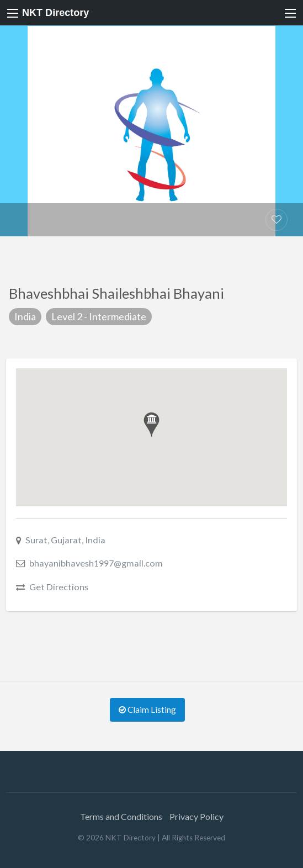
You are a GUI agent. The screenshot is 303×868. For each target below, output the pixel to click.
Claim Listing (147, 710)
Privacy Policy (196, 816)
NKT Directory (55, 13)
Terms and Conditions (121, 816)
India (25, 316)
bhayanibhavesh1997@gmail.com (96, 563)
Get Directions (59, 587)
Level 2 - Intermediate (99, 316)
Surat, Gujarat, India (65, 540)
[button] (151, 425)
